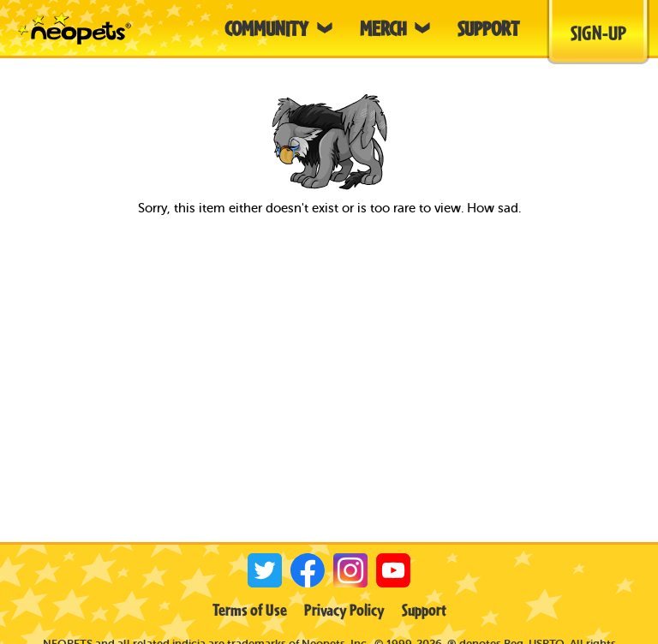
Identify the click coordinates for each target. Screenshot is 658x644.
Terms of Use (250, 610)
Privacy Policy (344, 610)
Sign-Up (598, 33)
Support (424, 610)
